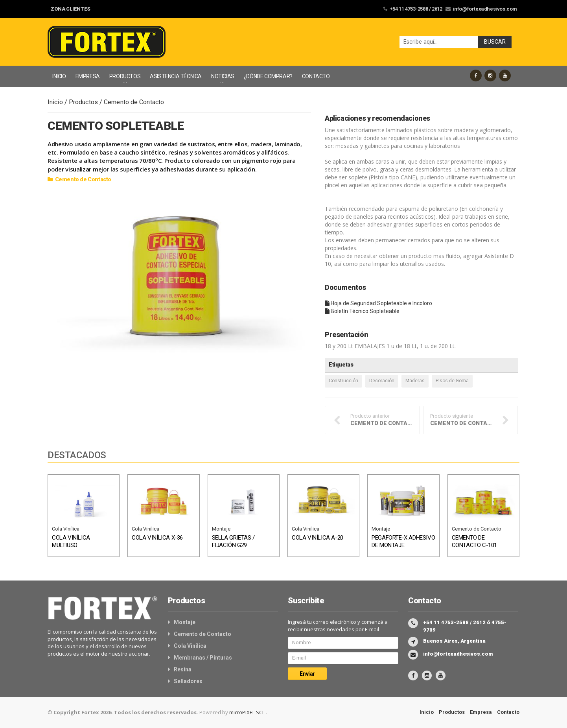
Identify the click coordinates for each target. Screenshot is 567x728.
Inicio (55, 102)
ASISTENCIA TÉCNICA (176, 76)
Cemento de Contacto (134, 102)
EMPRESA (88, 76)
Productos (83, 102)
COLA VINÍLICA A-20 (318, 538)
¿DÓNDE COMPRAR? (268, 76)
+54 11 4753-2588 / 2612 (416, 9)
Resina (183, 669)
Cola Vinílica (66, 529)
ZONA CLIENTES (71, 9)
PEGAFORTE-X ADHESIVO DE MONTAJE (403, 542)
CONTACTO (316, 76)
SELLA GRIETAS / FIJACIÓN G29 (233, 542)
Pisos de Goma (452, 381)
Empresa (481, 712)
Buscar (495, 42)
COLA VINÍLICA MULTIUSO (71, 542)
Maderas (415, 381)
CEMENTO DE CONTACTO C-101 (474, 542)
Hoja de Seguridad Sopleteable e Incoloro (378, 303)
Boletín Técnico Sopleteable (362, 311)
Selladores (188, 681)
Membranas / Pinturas (203, 658)
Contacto (508, 712)
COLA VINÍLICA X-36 (157, 538)
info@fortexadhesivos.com (485, 9)
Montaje (221, 529)
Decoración (382, 381)
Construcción (343, 381)
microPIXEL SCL (248, 712)
